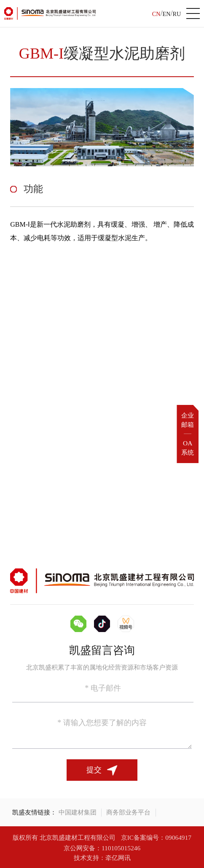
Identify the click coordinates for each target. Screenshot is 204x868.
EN (167, 14)
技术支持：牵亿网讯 (102, 858)
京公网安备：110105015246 (102, 848)
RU (177, 14)
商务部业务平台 (128, 812)
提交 (102, 771)
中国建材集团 (78, 812)
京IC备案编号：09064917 (156, 837)
